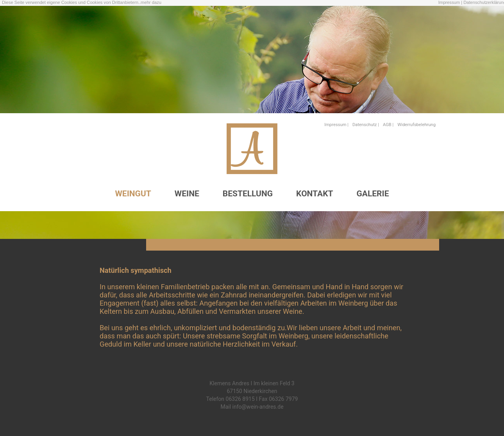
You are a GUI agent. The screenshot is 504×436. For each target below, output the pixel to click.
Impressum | (450, 2)
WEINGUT (133, 194)
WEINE (187, 194)
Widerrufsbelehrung (416, 125)
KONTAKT (315, 194)
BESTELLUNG (248, 194)
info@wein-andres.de (258, 407)
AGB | (388, 125)
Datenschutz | (366, 125)
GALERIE (373, 194)
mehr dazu (151, 2)
